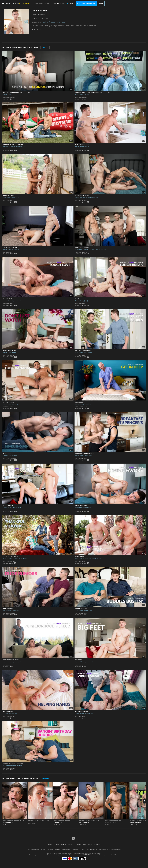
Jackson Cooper (7, 301)
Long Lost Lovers (10, 247)
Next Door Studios (9, 98)
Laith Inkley (15, 404)
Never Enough (8, 454)
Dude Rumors (8, 608)
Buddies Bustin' (81, 608)
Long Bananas (8, 402)
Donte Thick (79, 198)
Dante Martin (79, 249)
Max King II (87, 95)
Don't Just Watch (10, 351)
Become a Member (86, 3)
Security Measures (83, 351)
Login (101, 3)
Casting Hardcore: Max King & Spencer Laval (93, 93)
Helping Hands (9, 711)
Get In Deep (80, 402)
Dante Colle (95, 198)
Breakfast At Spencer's (85, 454)
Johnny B (22, 146)
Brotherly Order (82, 247)
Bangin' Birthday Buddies (13, 763)
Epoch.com (37, 855)
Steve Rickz (103, 249)
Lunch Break (80, 299)
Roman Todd (79, 559)
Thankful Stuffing (10, 557)
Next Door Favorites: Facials (40, 821)
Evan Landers (88, 352)
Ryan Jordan (6, 146)
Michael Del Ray (7, 507)
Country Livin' (8, 196)
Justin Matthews (24, 559)
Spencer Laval (7, 95)
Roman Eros (87, 404)
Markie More (6, 559)
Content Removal (115, 855)
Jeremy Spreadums (8, 765)
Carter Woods (15, 249)
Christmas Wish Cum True (13, 144)
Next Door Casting (81, 98)
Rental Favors (81, 505)
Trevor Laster (6, 198)
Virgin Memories (82, 711)
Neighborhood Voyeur (12, 660)
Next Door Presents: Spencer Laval (53, 22)
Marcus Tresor (88, 456)
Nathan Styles (88, 610)
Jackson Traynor (80, 714)
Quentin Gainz (7, 610)
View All (45, 47)
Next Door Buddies (9, 149)
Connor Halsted (80, 662)
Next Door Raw (80, 149)
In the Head (80, 557)
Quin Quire (87, 301)
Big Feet (78, 660)
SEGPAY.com (88, 855)
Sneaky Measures (82, 144)
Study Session (8, 505)
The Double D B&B (82, 196)
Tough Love (7, 299)
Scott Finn (6, 714)
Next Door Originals (9, 459)
